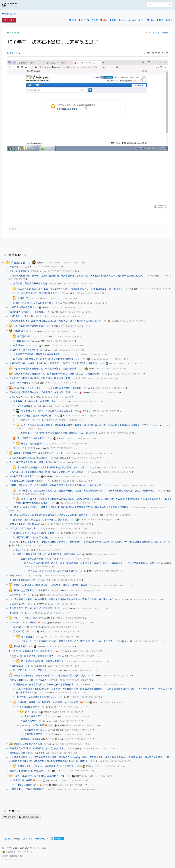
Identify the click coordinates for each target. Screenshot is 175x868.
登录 (5, 14)
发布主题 (9, 20)
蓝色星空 (39, 604)
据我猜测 (18, 331)
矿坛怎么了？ (20, 448)
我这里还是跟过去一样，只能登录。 (31, 670)
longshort (45, 345)
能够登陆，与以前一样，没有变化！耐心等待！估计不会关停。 (49, 702)
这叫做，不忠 (24, 298)
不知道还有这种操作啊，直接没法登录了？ (42, 661)
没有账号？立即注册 (29, 817)
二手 (143, 20)
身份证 (17, 550)
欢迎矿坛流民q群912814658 (28, 744)
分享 (156, 33)
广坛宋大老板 (67, 303)
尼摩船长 (38, 263)
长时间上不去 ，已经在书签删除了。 (28, 789)
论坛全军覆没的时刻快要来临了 (29, 326)
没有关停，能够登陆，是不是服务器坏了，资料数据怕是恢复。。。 (47, 359)
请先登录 (10, 817)
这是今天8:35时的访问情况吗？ (25, 524)
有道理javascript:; (23, 345)
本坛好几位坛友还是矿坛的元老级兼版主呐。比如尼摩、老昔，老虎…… (53, 467)
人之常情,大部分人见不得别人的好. (31, 283)
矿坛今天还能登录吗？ (28, 707)
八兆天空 (47, 420)
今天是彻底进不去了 (20, 666)
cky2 (72, 354)
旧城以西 (42, 632)
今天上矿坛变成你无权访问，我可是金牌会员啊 (33, 462)
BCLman (44, 307)
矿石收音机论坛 (17, 604)
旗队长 (56, 481)
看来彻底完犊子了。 (34, 716)
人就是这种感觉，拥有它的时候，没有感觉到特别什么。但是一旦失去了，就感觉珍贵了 (57, 374)
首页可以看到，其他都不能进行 (33, 537)
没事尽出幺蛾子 (25, 406)
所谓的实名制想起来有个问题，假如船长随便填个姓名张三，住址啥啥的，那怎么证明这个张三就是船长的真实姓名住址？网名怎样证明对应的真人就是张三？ (88, 542)
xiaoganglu (40, 448)
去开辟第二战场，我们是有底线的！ (27, 481)
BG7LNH (111, 363)
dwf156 (97, 472)
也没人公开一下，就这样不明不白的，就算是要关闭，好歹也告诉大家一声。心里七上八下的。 (68, 641)
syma (49, 350)
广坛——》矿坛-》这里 (25, 618)
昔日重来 (113, 321)
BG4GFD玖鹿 (70, 462)
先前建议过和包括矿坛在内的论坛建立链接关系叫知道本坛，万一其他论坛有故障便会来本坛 (55, 321)
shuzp (91, 359)
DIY (83, 20)
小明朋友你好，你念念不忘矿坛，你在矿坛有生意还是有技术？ (45, 684)
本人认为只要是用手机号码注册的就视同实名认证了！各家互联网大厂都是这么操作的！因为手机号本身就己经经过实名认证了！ (85, 425)
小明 (59, 680)
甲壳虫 (46, 580)
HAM (133, 20)
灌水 (105, 20)
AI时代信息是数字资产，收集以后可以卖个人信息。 (39, 453)
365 (48, 839)
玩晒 (114, 20)
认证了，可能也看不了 (32, 443)
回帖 (165, 33)
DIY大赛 (94, 20)
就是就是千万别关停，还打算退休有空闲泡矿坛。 (38, 354)
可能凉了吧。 (20, 631)
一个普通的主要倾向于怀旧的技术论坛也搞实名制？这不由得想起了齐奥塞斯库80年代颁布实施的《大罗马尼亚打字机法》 (70, 507)
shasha (72, 608)
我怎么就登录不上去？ (36, 730)
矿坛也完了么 (18, 262)
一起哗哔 (58, 789)
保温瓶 (43, 406)
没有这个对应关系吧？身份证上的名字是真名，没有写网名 (46, 554)
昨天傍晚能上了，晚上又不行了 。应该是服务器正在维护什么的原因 (48, 388)
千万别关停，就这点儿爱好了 (24, 350)
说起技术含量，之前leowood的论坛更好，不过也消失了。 (47, 766)
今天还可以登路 (29, 721)
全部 (74, 20)
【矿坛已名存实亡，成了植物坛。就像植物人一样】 (39, 776)
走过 (58, 284)
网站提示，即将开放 (20, 753)
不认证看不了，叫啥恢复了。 (32, 438)
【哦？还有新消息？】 (28, 785)
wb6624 (50, 693)
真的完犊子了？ (17, 595)
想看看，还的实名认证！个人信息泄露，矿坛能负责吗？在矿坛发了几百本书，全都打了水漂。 (57, 485)
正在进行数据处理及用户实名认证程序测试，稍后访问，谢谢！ (41, 378)
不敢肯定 (14, 613)
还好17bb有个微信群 (20, 383)
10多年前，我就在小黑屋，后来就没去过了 (34, 651)
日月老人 (45, 316)
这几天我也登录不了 (20, 271)
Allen (60, 503)
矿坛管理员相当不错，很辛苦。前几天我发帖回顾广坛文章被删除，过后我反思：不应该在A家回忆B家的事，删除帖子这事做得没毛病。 (77, 275)
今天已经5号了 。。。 (29, 336)
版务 (171, 20)
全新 (10, 53)
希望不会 (14, 267)
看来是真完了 (20, 646)
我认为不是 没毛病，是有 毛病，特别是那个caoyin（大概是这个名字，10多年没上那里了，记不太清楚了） (71, 289)
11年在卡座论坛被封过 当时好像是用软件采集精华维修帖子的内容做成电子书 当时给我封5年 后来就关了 (62, 599)
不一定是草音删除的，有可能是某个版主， (38, 293)
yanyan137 (36, 331)
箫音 (41, 383)
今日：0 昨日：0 (18, 575)
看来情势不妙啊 (21, 627)
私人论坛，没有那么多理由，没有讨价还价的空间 (53, 571)
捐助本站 (8, 839)
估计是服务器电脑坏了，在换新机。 (27, 312)
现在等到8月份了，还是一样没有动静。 (29, 680)
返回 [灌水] (13, 33)
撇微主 (76, 776)
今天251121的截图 (23, 780)
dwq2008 (42, 271)
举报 (13, 229)
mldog (76, 453)
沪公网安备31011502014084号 (19, 852)
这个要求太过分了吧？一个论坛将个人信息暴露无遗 (47, 411)
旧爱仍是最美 (63, 458)
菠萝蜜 (40, 753)
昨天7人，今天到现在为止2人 (24, 528)
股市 (161, 20)
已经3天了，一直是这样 (21, 316)
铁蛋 (91, 388)
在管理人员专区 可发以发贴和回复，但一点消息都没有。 (38, 748)
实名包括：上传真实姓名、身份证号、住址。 (36, 401)
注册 (13, 14)
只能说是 (21, 341)
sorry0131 (47, 476)
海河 (53, 444)
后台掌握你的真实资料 (32, 559)
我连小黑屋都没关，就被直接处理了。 (36, 656)
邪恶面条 (49, 618)
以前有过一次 (27, 420)
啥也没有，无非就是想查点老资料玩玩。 (37, 697)
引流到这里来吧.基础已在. (23, 580)
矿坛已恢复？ (16, 397)
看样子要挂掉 (28, 637)
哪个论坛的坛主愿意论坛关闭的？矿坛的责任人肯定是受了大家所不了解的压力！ (50, 515)
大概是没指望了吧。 (34, 734)
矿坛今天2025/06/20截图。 (24, 622)
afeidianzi (62, 591)
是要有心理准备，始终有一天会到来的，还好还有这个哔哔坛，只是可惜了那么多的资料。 (54, 363)
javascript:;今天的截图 (32, 725)
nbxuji (159, 425)
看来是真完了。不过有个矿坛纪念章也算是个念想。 (35, 608)
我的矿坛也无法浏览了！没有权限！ (32, 590)
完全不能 (29, 712)
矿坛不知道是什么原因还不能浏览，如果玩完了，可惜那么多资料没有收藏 (51, 585)
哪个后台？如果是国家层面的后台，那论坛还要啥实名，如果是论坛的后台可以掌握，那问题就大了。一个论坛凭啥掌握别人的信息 (89, 563)
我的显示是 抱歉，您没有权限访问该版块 (34, 533)
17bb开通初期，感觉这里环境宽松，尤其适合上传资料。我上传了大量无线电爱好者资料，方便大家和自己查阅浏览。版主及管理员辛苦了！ (87, 490)
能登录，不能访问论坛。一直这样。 (27, 771)
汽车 (152, 20)
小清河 (70, 293)
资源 (124, 20)
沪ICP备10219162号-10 (12, 856)
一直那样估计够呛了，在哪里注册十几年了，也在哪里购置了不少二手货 (49, 675)
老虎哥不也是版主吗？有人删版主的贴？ (33, 303)
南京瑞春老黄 (54, 623)
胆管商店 (66, 533)
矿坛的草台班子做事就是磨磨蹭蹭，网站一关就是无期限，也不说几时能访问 (48, 472)
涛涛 (44, 637)
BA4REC (57, 734)
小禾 (99, 761)
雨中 (65, 656)
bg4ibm (96, 676)
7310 (111, 374)
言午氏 (42, 298)
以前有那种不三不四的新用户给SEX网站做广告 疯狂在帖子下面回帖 (54, 433)
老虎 (155, 276)
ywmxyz (48, 721)
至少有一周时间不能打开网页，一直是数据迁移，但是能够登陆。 (46, 368)
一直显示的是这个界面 (21, 307)
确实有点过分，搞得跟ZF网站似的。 (35, 415)
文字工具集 (28, 839)
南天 (28, 267)
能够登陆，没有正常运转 (33, 739)
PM (18, 53)
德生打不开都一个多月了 (22, 476)
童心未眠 (41, 627)
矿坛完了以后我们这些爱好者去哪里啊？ (30, 458)
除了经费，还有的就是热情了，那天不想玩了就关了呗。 (41, 519)
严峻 (55, 312)
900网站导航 (39, 839)
